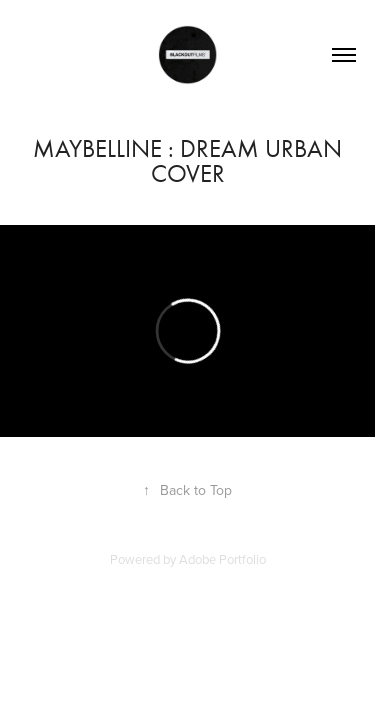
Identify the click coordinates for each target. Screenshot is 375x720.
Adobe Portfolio (222, 559)
